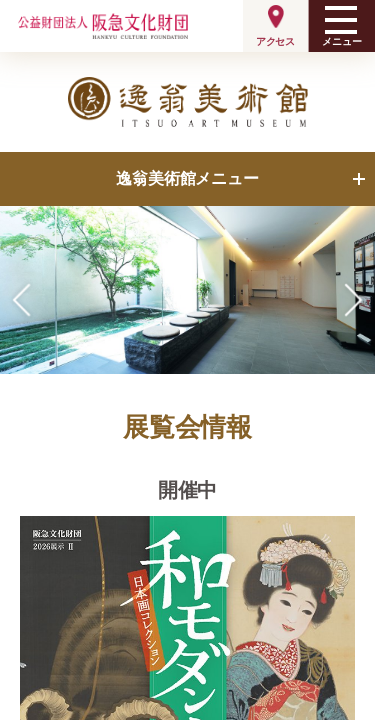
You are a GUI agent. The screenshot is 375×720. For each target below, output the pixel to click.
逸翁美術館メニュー (187, 178)
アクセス (275, 41)
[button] (353, 300)
